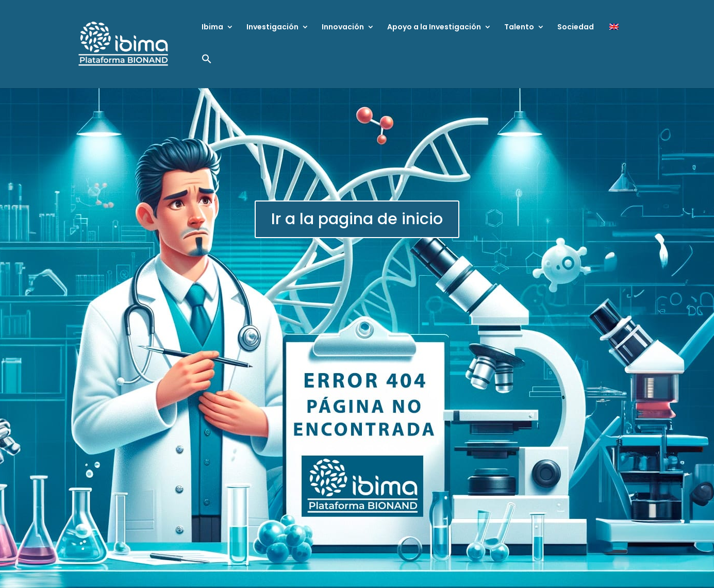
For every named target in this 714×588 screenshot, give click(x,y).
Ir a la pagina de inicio (357, 219)
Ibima (212, 28)
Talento (519, 28)
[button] (207, 71)
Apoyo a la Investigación (434, 28)
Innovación (343, 28)
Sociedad (576, 28)
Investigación (272, 28)
